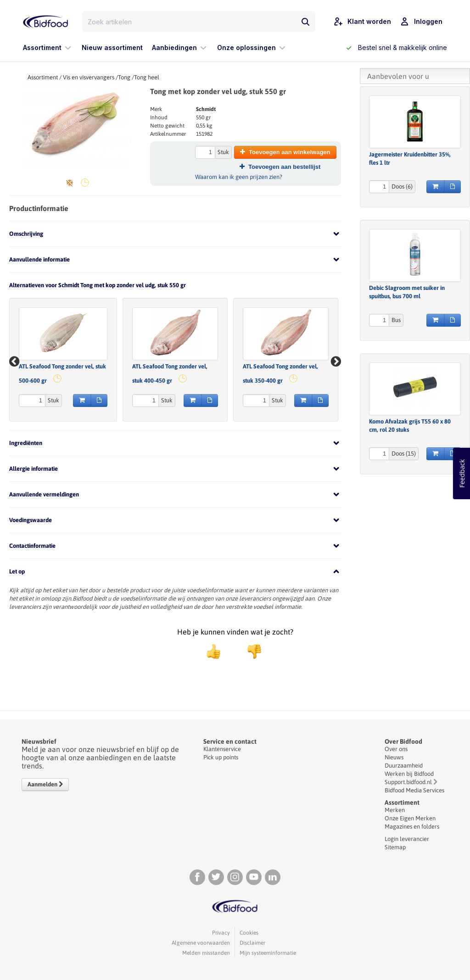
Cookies (249, 933)
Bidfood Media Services (414, 790)
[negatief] (250, 651)
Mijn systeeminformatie (268, 953)
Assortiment (43, 77)
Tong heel (147, 77)
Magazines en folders (412, 827)
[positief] (213, 651)
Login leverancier (407, 839)
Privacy (221, 933)
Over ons (396, 749)
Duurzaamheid (404, 766)
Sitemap (395, 847)
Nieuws (394, 757)
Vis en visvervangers (89, 77)
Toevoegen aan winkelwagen (285, 152)
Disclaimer (252, 943)
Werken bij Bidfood (409, 774)
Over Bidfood (403, 741)
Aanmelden (45, 784)
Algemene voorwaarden (201, 943)
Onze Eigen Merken (410, 818)
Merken (395, 810)
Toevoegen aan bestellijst (280, 167)
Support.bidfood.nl (408, 782)
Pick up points (221, 757)
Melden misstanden (206, 953)
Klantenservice (222, 749)
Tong (124, 77)
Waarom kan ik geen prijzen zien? (239, 177)
